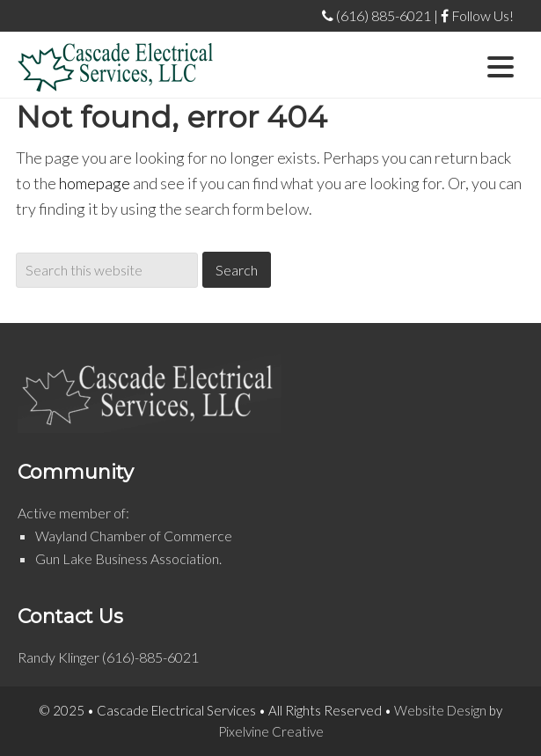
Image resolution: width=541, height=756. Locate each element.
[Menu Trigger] (501, 65)
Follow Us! (477, 15)
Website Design (440, 710)
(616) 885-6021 (377, 15)
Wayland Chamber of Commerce (134, 536)
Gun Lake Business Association (127, 558)
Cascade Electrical (116, 67)
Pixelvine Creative (271, 731)
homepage (95, 183)
